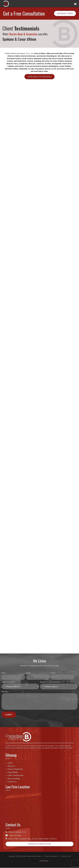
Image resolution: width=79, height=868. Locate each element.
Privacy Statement (51, 856)
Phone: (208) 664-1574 (16, 832)
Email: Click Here (13, 835)
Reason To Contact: (8, 682)
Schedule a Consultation (39, 844)
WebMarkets (44, 861)
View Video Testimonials (40, 77)
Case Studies (13, 772)
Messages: (5, 692)
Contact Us (12, 782)
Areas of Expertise (15, 769)
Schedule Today (65, 13)
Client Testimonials (16, 775)
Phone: (53, 673)
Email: (28, 673)
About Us (11, 766)
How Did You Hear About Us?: (50, 682)
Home (10, 763)
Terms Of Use (66, 856)
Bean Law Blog (14, 779)
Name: (4, 673)
